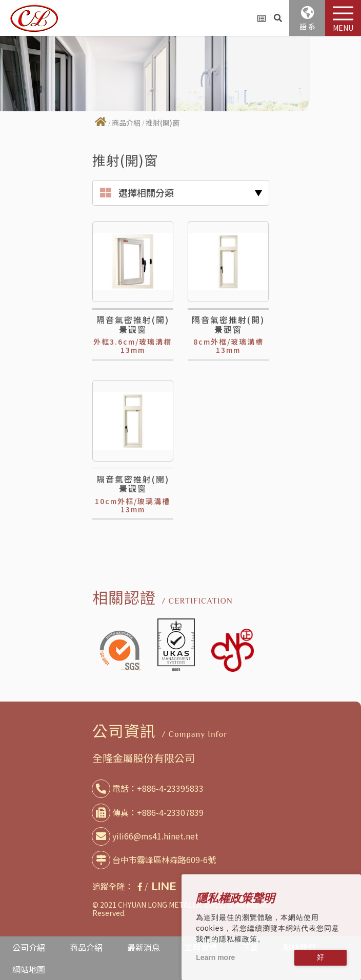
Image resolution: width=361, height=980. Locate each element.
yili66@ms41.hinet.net (147, 836)
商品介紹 (126, 123)
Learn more (215, 957)
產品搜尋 (278, 18)
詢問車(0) (262, 18)
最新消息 (144, 947)
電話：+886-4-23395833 (150, 788)
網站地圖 (29, 969)
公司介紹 (29, 947)
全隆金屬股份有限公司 (144, 758)
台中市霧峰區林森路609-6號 (156, 859)
